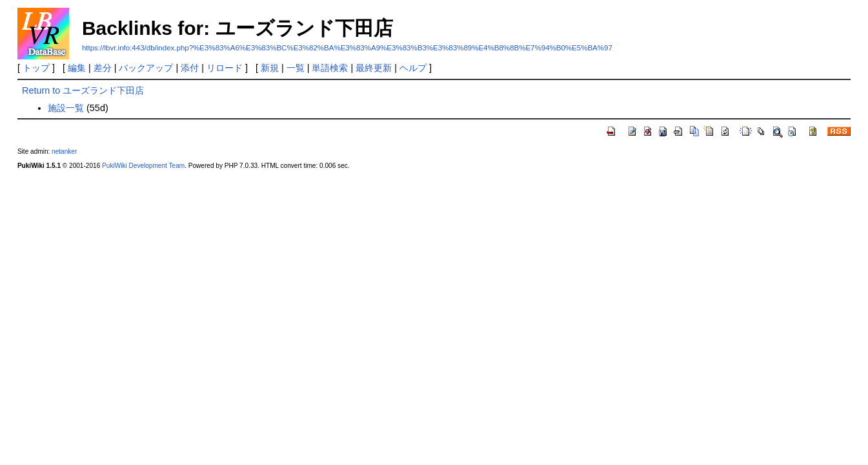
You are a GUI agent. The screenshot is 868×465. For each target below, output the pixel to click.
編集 (77, 68)
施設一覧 (66, 108)
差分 (103, 68)
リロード (225, 68)
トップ (36, 68)
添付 (190, 68)
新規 (270, 68)
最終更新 (374, 68)
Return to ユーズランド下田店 (83, 90)
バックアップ (146, 68)
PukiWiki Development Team (143, 166)
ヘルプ (413, 68)
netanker (64, 151)
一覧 (296, 68)
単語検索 (330, 68)
